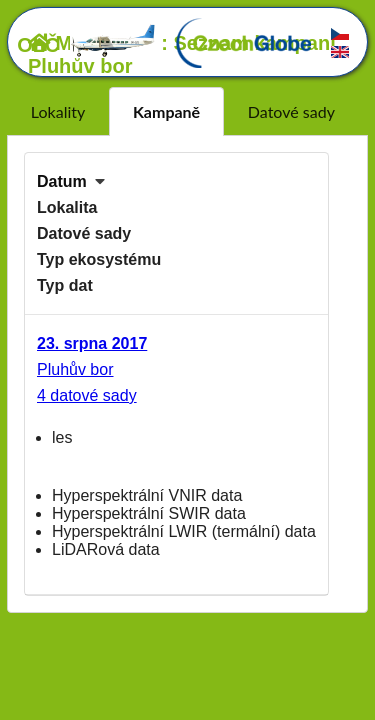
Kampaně (166, 111)
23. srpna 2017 (92, 343)
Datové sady (291, 111)
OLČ (87, 45)
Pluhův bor (75, 369)
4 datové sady (87, 395)
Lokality (58, 111)
